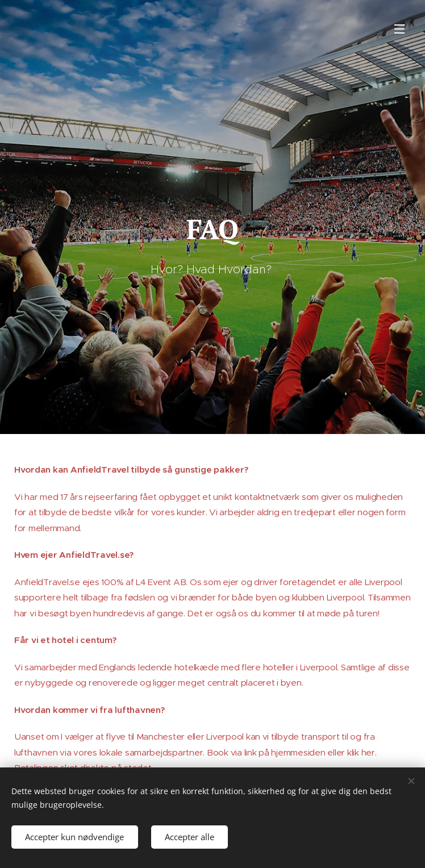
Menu (399, 29)
